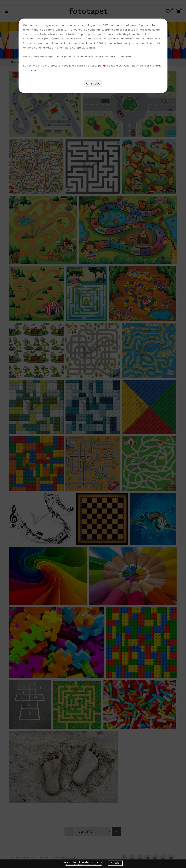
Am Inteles (93, 83)
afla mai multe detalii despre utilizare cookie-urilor (84, 865)
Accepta (115, 863)
